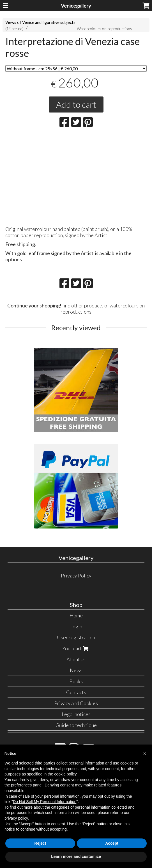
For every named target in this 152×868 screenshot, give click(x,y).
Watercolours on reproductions (104, 29)
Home (76, 615)
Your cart (76, 648)
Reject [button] (40, 843)
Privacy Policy (76, 575)
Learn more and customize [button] (76, 856)
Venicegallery (76, 6)
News (76, 670)
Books (76, 681)
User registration (76, 637)
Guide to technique (76, 725)
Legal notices (76, 714)
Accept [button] (112, 843)
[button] (145, 754)
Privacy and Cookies (76, 703)
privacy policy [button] (16, 818)
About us (76, 659)
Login (76, 626)
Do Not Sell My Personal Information (45, 802)
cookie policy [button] (65, 774)
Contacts (76, 692)
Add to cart (76, 104)
